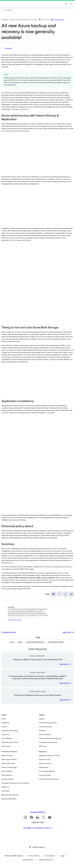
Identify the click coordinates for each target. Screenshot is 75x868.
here (15, 85)
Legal (63, 856)
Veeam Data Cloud (8, 763)
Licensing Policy (28, 860)
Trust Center (6, 746)
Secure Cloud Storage (9, 767)
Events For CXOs (45, 759)
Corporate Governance (10, 731)
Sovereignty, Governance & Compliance (15, 783)
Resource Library (45, 763)
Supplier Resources (46, 860)
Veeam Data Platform (9, 759)
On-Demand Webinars (47, 771)
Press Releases (7, 738)
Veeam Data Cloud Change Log (50, 738)
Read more (64, 664)
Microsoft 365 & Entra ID (10, 795)
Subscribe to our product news (36, 828)
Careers (4, 727)
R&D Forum (43, 746)
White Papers (44, 767)
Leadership (5, 723)
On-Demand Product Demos (49, 779)
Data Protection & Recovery (35, 642)
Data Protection (7, 771)
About (4, 719)
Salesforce (5, 787)
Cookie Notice (50, 856)
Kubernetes (6, 791)
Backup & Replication (9, 799)
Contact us (5, 734)
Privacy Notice (34, 856)
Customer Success (45, 727)
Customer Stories (45, 775)
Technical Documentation (48, 723)
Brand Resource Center (10, 742)
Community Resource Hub (48, 742)
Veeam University (45, 734)
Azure (12, 642)
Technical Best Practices (56, 642)
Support (42, 719)
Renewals (42, 731)
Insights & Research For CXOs (49, 756)
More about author (15, 620)
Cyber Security (7, 775)
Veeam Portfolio (7, 756)
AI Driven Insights (7, 779)
